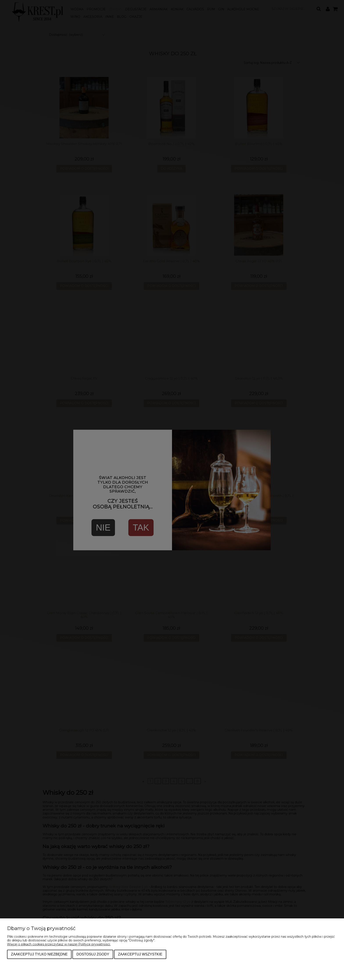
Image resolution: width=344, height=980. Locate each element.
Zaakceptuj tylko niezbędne (39, 954)
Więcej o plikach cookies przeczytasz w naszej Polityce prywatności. (59, 944)
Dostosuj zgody (93, 954)
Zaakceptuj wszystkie (140, 954)
